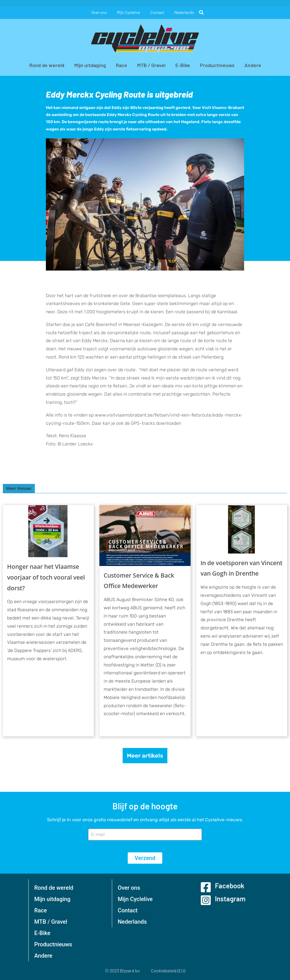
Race (121, 65)
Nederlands (186, 12)
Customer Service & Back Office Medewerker (139, 581)
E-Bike (183, 65)
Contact (158, 12)
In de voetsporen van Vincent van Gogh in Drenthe (241, 568)
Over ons (98, 12)
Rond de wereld (47, 65)
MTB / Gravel (151, 65)
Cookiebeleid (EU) (168, 971)
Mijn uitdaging (90, 65)
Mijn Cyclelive (128, 12)
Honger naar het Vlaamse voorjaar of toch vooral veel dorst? (46, 577)
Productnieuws (217, 65)
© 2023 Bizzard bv (122, 971)
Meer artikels (145, 756)
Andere (253, 65)
